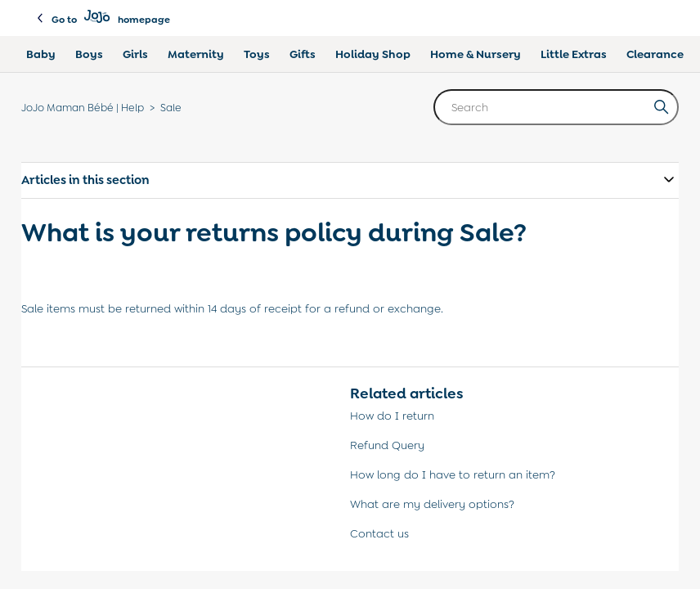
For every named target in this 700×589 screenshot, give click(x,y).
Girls (135, 54)
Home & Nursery (476, 54)
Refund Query (387, 445)
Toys (257, 54)
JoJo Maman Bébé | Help (83, 108)
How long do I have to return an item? (453, 474)
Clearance (655, 54)
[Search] (556, 107)
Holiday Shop (373, 54)
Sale (171, 108)
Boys (89, 54)
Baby (41, 54)
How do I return (392, 416)
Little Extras (574, 54)
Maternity (196, 54)
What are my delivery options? (432, 504)
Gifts (303, 54)
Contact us (379, 533)
